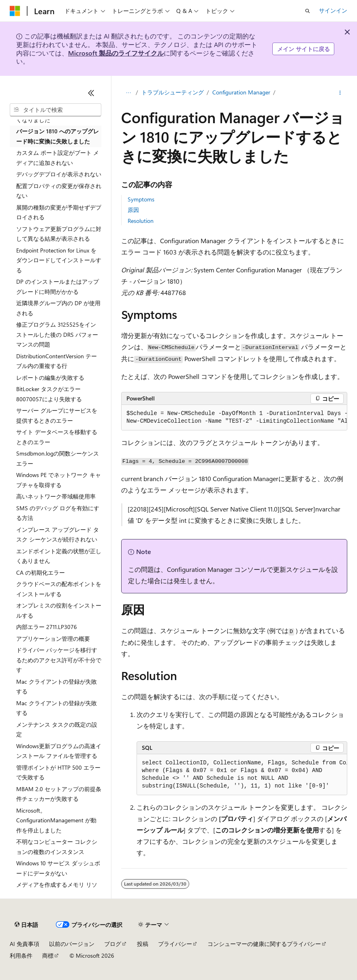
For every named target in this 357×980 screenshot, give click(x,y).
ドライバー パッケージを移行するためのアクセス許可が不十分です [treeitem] (59, 660)
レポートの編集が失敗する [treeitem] (50, 378)
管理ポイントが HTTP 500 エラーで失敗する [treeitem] (58, 772)
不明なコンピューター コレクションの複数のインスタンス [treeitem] (57, 847)
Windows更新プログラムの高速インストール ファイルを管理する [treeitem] (59, 751)
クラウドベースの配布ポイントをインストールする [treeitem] (59, 589)
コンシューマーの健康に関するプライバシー (264, 944)
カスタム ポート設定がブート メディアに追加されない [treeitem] (58, 158)
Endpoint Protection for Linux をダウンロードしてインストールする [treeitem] (59, 260)
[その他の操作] (340, 93)
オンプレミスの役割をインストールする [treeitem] (59, 610)
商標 (48, 955)
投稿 (143, 944)
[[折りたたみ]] (91, 93)
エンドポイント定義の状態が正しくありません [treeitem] (59, 556)
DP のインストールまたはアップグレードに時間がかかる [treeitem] (58, 287)
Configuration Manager (241, 92)
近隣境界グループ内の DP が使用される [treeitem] (58, 308)
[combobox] (56, 110)
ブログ (113, 944)
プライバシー (175, 944)
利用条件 (21, 955)
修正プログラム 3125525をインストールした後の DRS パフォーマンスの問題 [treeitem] (57, 334)
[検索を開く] (308, 11)
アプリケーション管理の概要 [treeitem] (53, 639)
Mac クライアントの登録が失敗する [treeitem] (57, 687)
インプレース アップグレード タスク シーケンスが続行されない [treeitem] (58, 535)
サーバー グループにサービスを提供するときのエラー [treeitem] (57, 415)
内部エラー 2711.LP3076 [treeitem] (47, 627)
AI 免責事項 (25, 944)
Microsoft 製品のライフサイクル (116, 53)
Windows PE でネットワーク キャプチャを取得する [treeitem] (59, 480)
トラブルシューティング (173, 92)
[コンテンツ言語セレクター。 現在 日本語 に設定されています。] (26, 925)
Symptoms (141, 199)
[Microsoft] (15, 11)
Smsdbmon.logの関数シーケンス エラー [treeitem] (58, 458)
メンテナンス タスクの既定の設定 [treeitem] (57, 730)
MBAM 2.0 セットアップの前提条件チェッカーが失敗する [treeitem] (59, 794)
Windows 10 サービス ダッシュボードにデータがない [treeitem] (58, 868)
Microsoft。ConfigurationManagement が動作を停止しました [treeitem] (56, 820)
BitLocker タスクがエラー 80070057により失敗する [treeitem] (49, 394)
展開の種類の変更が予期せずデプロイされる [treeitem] (59, 212)
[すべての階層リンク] (128, 93)
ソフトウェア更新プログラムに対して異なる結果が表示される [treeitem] (59, 234)
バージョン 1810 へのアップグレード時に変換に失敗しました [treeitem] (58, 136)
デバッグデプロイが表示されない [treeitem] (59, 174)
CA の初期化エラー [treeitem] (41, 572)
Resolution (141, 221)
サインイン (333, 10)
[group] (234, 418)
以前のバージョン (72, 944)
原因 (133, 210)
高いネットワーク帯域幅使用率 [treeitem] (56, 496)
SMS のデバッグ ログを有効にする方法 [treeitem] (58, 513)
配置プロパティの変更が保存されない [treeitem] (59, 191)
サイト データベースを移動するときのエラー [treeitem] (57, 437)
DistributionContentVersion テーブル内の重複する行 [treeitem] (57, 361)
